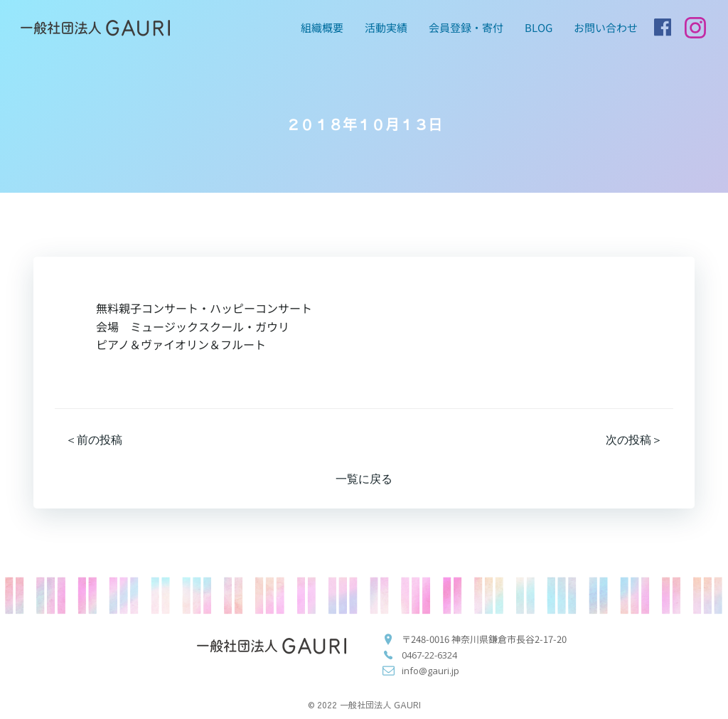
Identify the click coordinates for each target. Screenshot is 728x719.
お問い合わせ (606, 27)
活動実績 (386, 27)
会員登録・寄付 (466, 27)
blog (539, 27)
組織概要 (322, 27)
